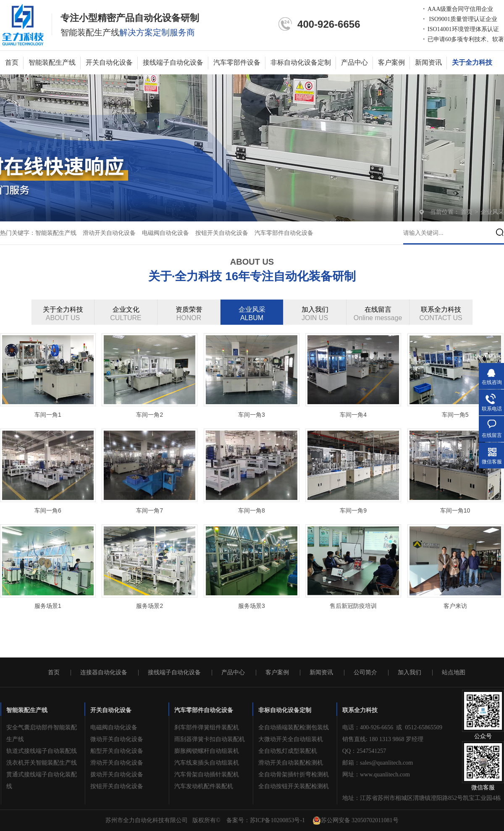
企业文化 (126, 314)
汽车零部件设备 (237, 62)
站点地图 (454, 673)
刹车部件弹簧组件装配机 (207, 727)
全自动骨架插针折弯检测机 (294, 774)
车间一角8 (252, 510)
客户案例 (391, 62)
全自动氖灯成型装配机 (288, 751)
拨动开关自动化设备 (117, 774)
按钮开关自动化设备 (222, 233)
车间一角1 (48, 415)
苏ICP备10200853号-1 (277, 820)
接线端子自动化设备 (173, 62)
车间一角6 (48, 510)
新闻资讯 (428, 62)
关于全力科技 (472, 62)
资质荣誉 (189, 314)
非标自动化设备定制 (301, 62)
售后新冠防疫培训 (353, 606)
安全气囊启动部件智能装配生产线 (42, 733)
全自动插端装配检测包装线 (294, 727)
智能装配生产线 (52, 62)
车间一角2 (150, 415)
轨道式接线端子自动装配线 (42, 751)
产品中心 (354, 62)
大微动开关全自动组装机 (291, 739)
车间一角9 (353, 510)
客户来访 (455, 606)
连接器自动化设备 (104, 673)
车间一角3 (252, 415)
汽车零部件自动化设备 (284, 233)
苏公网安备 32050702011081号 (356, 820)
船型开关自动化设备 (117, 751)
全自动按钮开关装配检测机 (294, 786)
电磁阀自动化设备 (165, 233)
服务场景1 (48, 606)
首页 (12, 62)
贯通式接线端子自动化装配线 (42, 780)
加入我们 (315, 314)
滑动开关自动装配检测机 (291, 763)
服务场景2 (150, 606)
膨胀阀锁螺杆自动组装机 (207, 751)
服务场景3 (252, 606)
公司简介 (365, 673)
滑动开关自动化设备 (109, 233)
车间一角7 (150, 510)
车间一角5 (455, 415)
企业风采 (492, 212)
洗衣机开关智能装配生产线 (42, 763)
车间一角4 (353, 415)
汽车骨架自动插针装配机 (207, 774)
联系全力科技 (441, 314)
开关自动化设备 (109, 62)
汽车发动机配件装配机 (204, 786)
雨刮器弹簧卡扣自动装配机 (210, 739)
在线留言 (378, 314)
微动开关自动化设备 (117, 739)
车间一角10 (455, 510)
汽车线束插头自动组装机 (207, 763)
